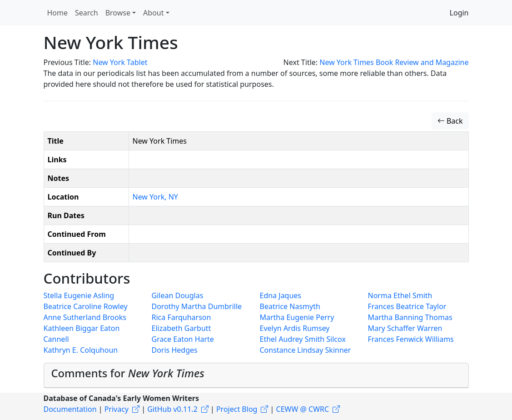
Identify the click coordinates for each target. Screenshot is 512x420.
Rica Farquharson (181, 317)
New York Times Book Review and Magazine (394, 62)
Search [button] (87, 13)
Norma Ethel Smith (400, 295)
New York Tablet (120, 62)
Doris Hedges (175, 350)
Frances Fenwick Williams (411, 339)
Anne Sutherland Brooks (85, 317)
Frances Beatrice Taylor (407, 306)
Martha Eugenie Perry (297, 317)
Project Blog (237, 409)
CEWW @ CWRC (303, 409)
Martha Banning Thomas (410, 317)
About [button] (153, 13)
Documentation (70, 409)
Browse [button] (118, 13)
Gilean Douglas (178, 295)
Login (459, 13)
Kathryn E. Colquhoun (81, 350)
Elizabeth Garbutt (181, 328)
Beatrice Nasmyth (290, 306)
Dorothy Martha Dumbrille (197, 306)
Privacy (117, 409)
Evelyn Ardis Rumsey (295, 328)
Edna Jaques (281, 295)
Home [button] (58, 13)
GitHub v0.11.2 (172, 409)
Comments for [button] (128, 373)
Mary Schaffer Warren (405, 328)
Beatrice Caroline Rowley (86, 306)
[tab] (256, 375)
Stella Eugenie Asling (79, 295)
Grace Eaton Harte (183, 339)
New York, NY (155, 197)
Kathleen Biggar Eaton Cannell (82, 334)
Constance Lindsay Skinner (306, 350)
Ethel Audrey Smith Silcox (303, 339)
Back (450, 121)
